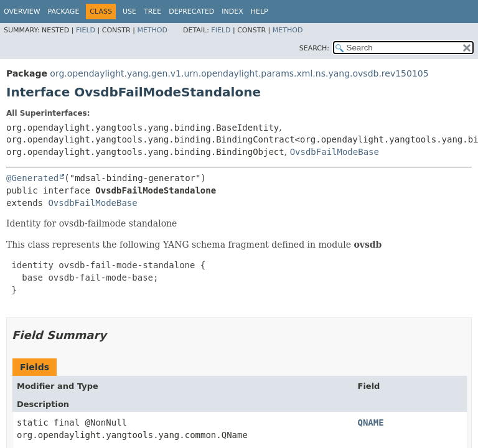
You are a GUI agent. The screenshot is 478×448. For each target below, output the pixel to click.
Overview (22, 12)
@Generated (32, 178)
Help (260, 12)
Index (232, 12)
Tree (152, 12)
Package (64, 12)
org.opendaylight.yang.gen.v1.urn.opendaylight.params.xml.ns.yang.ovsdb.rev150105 (239, 73)
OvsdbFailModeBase (335, 152)
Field (86, 30)
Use (129, 12)
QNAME (371, 422)
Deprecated (191, 12)
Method (152, 30)
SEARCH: (314, 48)
